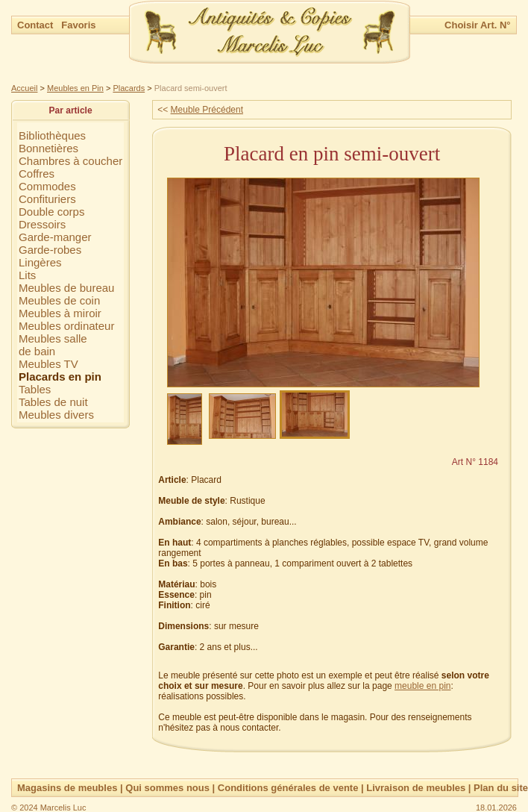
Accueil (24, 88)
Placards (129, 88)
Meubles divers (56, 415)
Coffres (37, 174)
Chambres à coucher (70, 161)
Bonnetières (48, 148)
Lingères (40, 262)
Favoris (78, 25)
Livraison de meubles (416, 788)
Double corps (51, 212)
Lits (27, 275)
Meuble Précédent (207, 110)
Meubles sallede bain (53, 345)
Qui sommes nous (167, 788)
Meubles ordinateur (66, 326)
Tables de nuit (53, 402)
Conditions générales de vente (288, 788)
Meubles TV (48, 364)
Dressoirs (42, 224)
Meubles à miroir (60, 313)
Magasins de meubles (67, 788)
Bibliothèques (52, 135)
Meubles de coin (59, 300)
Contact (37, 25)
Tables (35, 389)
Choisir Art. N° (478, 25)
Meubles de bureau (66, 288)
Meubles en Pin (75, 88)
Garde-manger (55, 237)
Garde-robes (50, 250)
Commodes (47, 186)
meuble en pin (422, 686)
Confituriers (47, 199)
